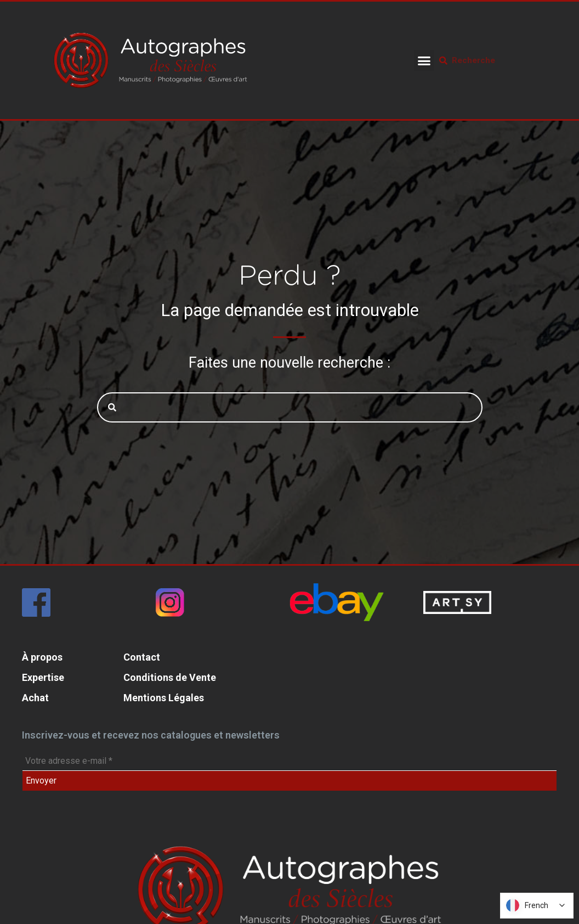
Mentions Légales (164, 698)
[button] (424, 60)
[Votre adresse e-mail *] (289, 761)
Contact (142, 657)
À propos (42, 657)
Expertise (43, 677)
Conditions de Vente (170, 677)
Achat (35, 698)
